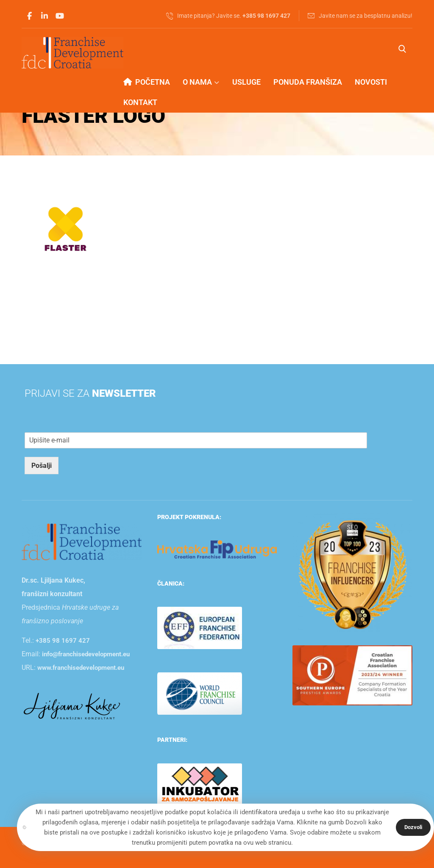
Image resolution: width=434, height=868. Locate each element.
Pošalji (42, 466)
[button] (29, 16)
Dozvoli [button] (413, 827)
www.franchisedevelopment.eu (81, 668)
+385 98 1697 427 (63, 641)
